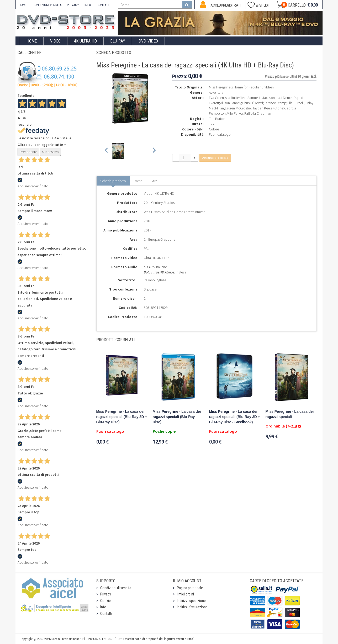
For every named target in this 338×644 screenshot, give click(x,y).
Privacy (106, 594)
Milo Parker (235, 113)
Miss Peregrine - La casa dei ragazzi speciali (290, 414)
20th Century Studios (159, 203)
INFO (88, 5)
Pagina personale (190, 588)
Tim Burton (217, 119)
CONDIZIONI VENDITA (47, 5)
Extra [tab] (154, 181)
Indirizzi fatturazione (192, 607)
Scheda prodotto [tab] (113, 181)
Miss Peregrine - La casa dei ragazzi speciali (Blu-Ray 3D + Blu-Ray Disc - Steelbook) (235, 417)
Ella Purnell (295, 103)
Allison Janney (231, 103)
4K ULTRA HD (85, 41)
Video (55, 41)
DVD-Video (148, 41)
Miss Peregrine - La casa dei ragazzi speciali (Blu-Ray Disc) (177, 417)
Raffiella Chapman (258, 113)
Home (32, 41)
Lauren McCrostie (238, 108)
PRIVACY (73, 5)
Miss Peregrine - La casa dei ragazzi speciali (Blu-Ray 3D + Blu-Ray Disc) (122, 417)
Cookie (105, 601)
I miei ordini (185, 594)
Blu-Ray (118, 41)
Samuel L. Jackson (261, 98)
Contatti (106, 614)
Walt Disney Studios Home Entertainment (174, 212)
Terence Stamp (275, 103)
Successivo (50, 152)
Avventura (216, 92)
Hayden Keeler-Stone (267, 108)
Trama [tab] (138, 181)
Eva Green (216, 98)
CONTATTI (104, 5)
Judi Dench (284, 98)
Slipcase (150, 289)
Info (103, 607)
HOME (23, 5)
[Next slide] (154, 151)
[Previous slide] (107, 151)
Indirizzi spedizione (191, 601)
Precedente (28, 152)
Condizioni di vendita (116, 588)
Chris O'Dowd (253, 103)
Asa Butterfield (236, 98)
